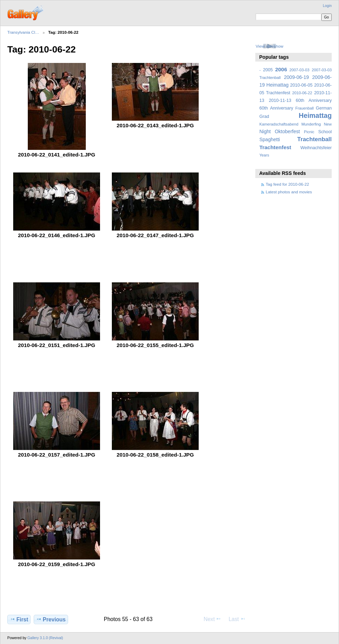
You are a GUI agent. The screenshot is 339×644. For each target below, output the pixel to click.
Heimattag (315, 115)
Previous (51, 619)
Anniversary (282, 108)
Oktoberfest (287, 131)
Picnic (309, 132)
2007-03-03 (299, 70)
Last (237, 619)
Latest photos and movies (289, 192)
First (19, 619)
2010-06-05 (301, 85)
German (324, 108)
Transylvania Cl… (23, 32)
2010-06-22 (302, 93)
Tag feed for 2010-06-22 (287, 184)
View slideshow (270, 46)
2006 (281, 69)
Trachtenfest (275, 147)
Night (265, 131)
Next (212, 619)
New (328, 124)
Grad (264, 116)
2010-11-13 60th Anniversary (300, 100)
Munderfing (311, 124)
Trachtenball (315, 139)
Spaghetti (270, 139)
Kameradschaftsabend (279, 124)
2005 (268, 70)
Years (264, 155)
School (325, 132)
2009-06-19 (297, 77)
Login (327, 6)
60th (264, 108)
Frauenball (304, 108)
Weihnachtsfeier (316, 148)
